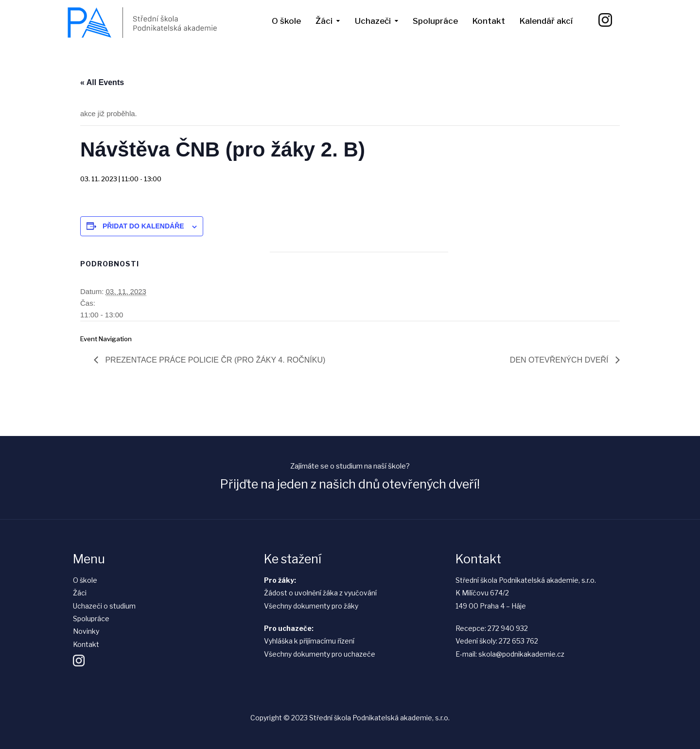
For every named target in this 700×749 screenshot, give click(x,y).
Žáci (324, 21)
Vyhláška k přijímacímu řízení (309, 641)
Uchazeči (373, 21)
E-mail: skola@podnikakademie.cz (510, 654)
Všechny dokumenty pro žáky (311, 606)
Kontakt (489, 21)
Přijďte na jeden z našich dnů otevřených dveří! (350, 484)
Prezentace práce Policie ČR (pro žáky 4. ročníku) (214, 360)
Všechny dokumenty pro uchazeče (320, 654)
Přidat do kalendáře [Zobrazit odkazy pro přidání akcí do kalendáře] (143, 226)
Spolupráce (435, 21)
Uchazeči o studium (104, 606)
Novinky (86, 631)
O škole (286, 21)
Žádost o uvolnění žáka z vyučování (320, 593)
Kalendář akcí (546, 21)
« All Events (102, 82)
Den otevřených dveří (560, 360)
